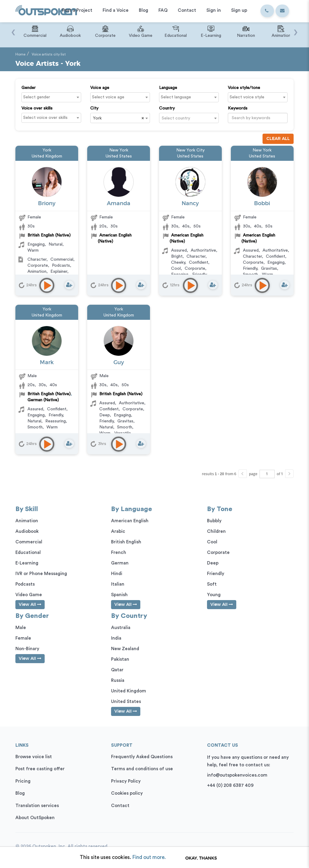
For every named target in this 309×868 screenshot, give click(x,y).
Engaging (36, 244)
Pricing (23, 781)
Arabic (118, 531)
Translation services (37, 806)
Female (34, 217)
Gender (29, 88)
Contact (120, 806)
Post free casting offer (40, 769)
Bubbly (214, 521)
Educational (28, 553)
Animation (37, 272)
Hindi (117, 574)
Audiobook (27, 531)
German (120, 563)
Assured (179, 250)
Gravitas (269, 269)
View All (30, 604)
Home (20, 54)
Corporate (38, 265)
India (116, 638)
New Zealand (125, 649)
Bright (177, 256)
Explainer (59, 272)
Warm (33, 250)
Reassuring (56, 421)
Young (214, 595)
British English (126, 542)
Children (216, 531)
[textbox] (53, 97)
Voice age (100, 88)
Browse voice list (34, 757)
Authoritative (203, 250)
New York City (190, 150)
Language (168, 88)
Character (37, 259)
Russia (118, 680)
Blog (20, 793)
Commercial (62, 259)
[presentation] (13, 29)
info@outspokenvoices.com (237, 775)
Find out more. (149, 857)
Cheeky (178, 262)
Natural (56, 244)
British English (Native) (49, 235)
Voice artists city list (49, 54)
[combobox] (51, 97)
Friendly (250, 269)
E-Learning (27, 563)
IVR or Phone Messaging (41, 574)
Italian (118, 584)
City (94, 108)
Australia (121, 628)
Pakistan (120, 659)
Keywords (238, 108)
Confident (199, 262)
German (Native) (43, 400)
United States (119, 156)
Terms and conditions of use (142, 769)
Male (32, 376)
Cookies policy (127, 793)
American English (130, 521)
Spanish (119, 595)
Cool (176, 269)
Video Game (29, 595)
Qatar (117, 670)
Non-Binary (27, 649)
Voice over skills (37, 108)
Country (167, 108)
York (47, 150)
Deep (105, 415)
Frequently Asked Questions (142, 757)
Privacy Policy (126, 781)
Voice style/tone (244, 88)
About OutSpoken (35, 818)
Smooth (35, 427)
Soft (212, 584)
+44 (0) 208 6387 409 (230, 785)
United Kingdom (47, 156)
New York (119, 150)
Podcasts (61, 265)
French (119, 553)
